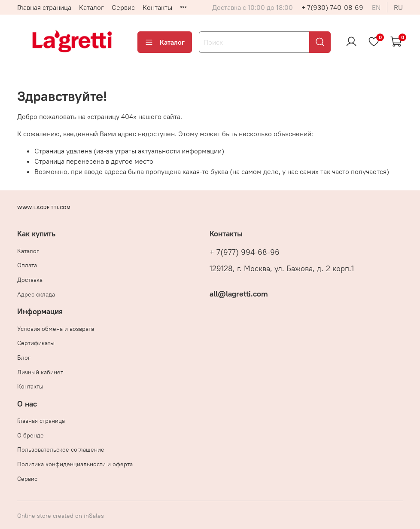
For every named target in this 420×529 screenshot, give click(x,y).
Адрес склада (36, 294)
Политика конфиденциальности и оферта (75, 464)
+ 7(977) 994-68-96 (245, 252)
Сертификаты (36, 343)
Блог (24, 358)
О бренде (30, 435)
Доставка (30, 280)
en (376, 7)
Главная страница (44, 7)
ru (398, 7)
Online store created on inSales (61, 516)
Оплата (27, 265)
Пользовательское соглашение (61, 449)
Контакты (157, 7)
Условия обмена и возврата (56, 329)
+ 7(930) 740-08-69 (332, 7)
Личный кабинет (40, 372)
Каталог (91, 7)
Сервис (123, 7)
